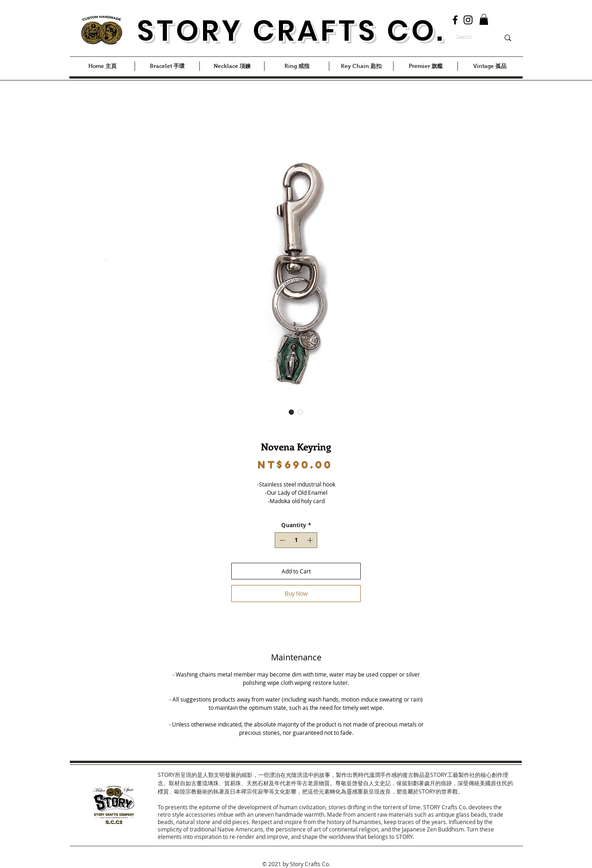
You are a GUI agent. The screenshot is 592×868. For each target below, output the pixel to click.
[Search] (471, 38)
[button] (484, 19)
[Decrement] (281, 540)
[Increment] (311, 540)
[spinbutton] (296, 540)
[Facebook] (455, 20)
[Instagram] (468, 20)
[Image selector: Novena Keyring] (291, 412)
